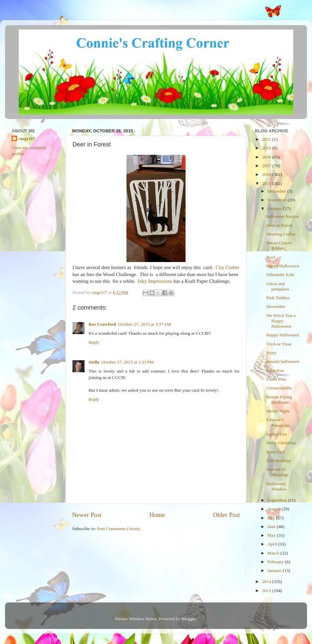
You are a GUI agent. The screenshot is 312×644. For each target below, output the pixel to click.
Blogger (189, 619)
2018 (267, 157)
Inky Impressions (155, 281)
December (277, 191)
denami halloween (283, 361)
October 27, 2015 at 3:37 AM (144, 324)
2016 (267, 174)
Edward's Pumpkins (278, 422)
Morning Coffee (281, 234)
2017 (267, 166)
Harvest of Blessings (278, 472)
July (272, 518)
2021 (267, 139)
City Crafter (228, 267)
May (272, 535)
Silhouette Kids (280, 275)
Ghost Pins (276, 379)
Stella (94, 362)
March (274, 553)
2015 (267, 183)
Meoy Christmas (281, 443)
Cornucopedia (279, 388)
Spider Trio (277, 434)
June (272, 527)
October (275, 209)
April (273, 544)
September (278, 500)
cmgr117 (27, 139)
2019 (267, 148)
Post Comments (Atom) (118, 529)
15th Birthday (279, 461)
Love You (275, 370)
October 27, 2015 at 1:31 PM (127, 362)
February (276, 562)
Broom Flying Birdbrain (279, 400)
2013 (267, 591)
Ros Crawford (102, 324)
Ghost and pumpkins (278, 286)
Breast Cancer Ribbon (279, 245)
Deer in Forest (279, 225)
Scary (272, 353)
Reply (94, 342)
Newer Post (87, 515)
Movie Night (278, 411)
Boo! (271, 257)
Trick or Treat (279, 344)
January (275, 570)
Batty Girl (275, 452)
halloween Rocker (283, 216)
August (274, 509)
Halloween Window (277, 486)
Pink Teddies (278, 298)
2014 (267, 582)
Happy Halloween (283, 266)
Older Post (226, 515)
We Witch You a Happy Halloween (281, 321)
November (277, 200)
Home (157, 515)
